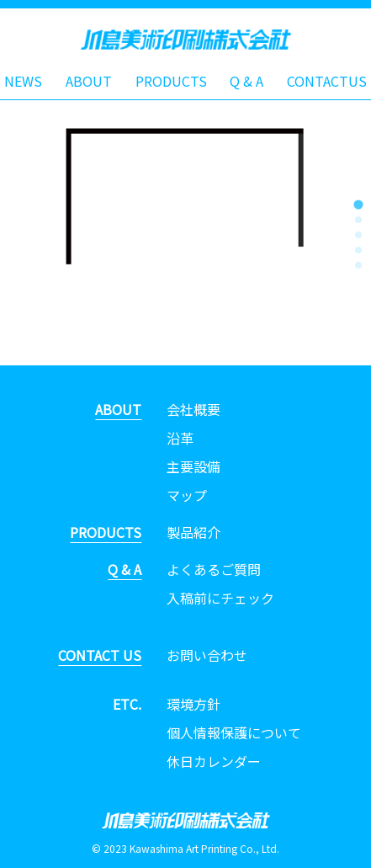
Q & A (246, 81)
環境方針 (193, 704)
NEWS (23, 81)
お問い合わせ (207, 655)
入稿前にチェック (220, 598)
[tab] (358, 204)
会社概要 (193, 409)
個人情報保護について (234, 732)
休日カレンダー (214, 761)
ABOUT (89, 81)
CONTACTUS (327, 81)
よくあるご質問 (214, 569)
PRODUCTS (171, 81)
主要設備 (193, 466)
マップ (187, 495)
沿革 (180, 438)
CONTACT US (100, 655)
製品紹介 (193, 532)
